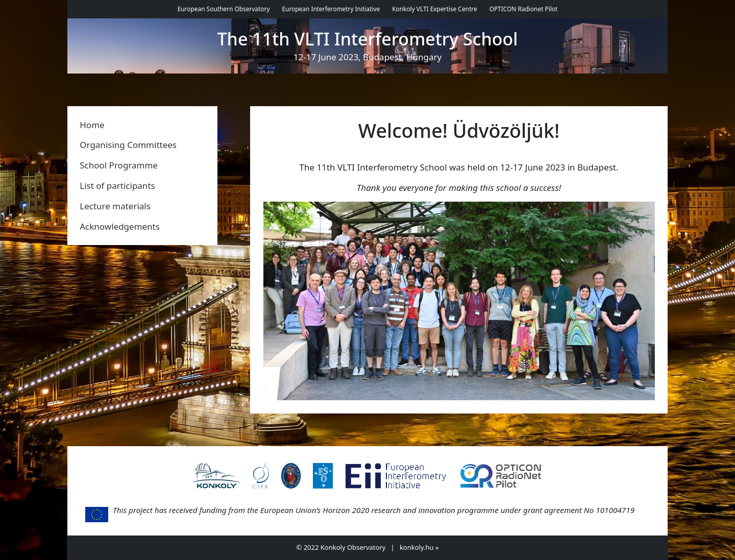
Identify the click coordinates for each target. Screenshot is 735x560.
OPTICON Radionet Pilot (524, 9)
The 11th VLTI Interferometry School (368, 39)
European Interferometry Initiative (331, 9)
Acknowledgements (120, 226)
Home (92, 125)
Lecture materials (115, 206)
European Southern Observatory (224, 9)
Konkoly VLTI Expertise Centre (434, 9)
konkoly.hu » (419, 547)
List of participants (117, 186)
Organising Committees (128, 145)
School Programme (119, 165)
